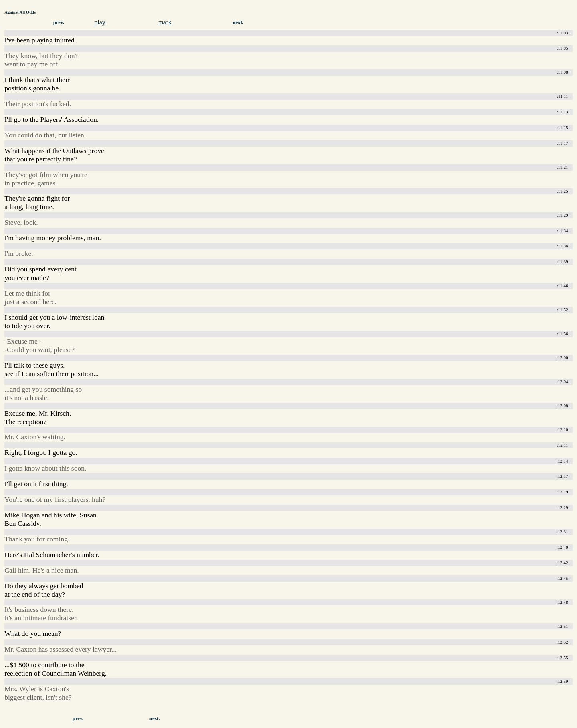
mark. (166, 22)
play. (100, 22)
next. (238, 22)
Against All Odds (20, 12)
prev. (59, 22)
